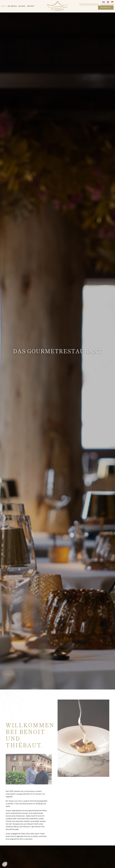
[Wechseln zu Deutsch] (112, 2)
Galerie (22, 6)
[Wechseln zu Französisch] (104, 2)
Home (4, 6)
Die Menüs (12, 6)
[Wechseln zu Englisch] (108, 2)
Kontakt (31, 6)
